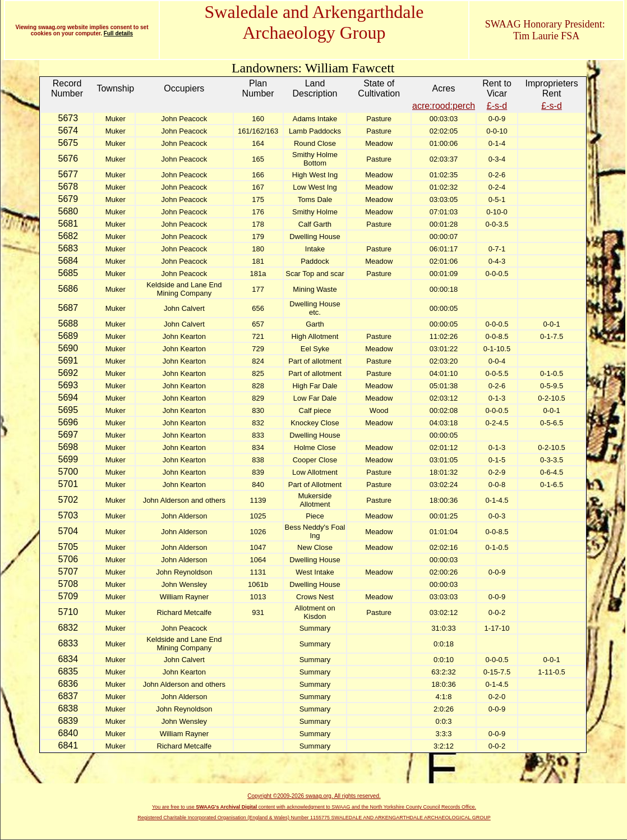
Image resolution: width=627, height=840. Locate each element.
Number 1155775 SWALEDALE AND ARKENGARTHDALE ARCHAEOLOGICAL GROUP (391, 818)
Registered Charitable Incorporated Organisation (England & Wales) (214, 818)
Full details (118, 33)
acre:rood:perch (444, 106)
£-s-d (497, 106)
